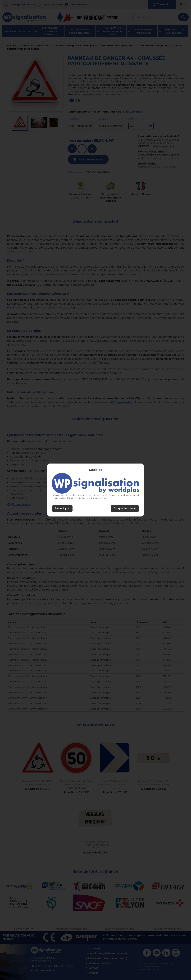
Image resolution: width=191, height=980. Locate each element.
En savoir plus (62, 509)
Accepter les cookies (125, 509)
